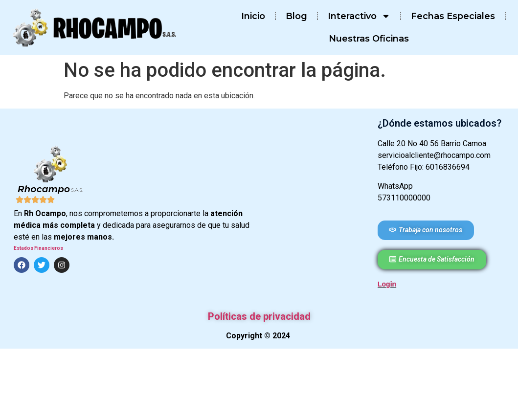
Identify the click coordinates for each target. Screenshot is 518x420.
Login (387, 284)
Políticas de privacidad (259, 316)
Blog (296, 16)
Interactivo (359, 16)
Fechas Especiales (453, 16)
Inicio (253, 16)
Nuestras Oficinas (369, 39)
